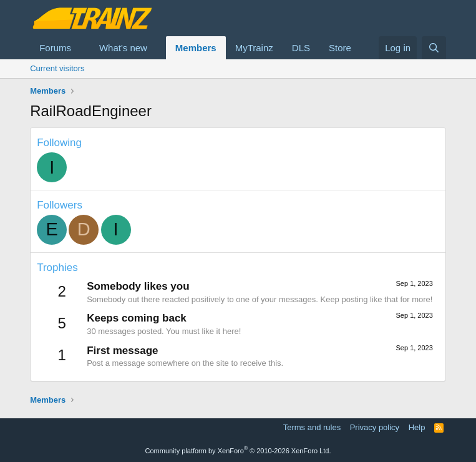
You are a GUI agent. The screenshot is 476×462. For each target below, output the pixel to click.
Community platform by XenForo (238, 451)
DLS (301, 48)
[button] (81, 48)
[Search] (434, 48)
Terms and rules (312, 427)
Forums (55, 48)
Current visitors (57, 68)
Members (196, 48)
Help (417, 427)
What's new (123, 48)
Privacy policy (375, 427)
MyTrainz (254, 48)
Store (340, 48)
